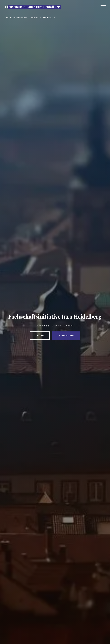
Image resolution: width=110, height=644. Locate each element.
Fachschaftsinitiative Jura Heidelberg (33, 7)
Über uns (40, 336)
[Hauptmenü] (103, 7)
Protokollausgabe (66, 336)
